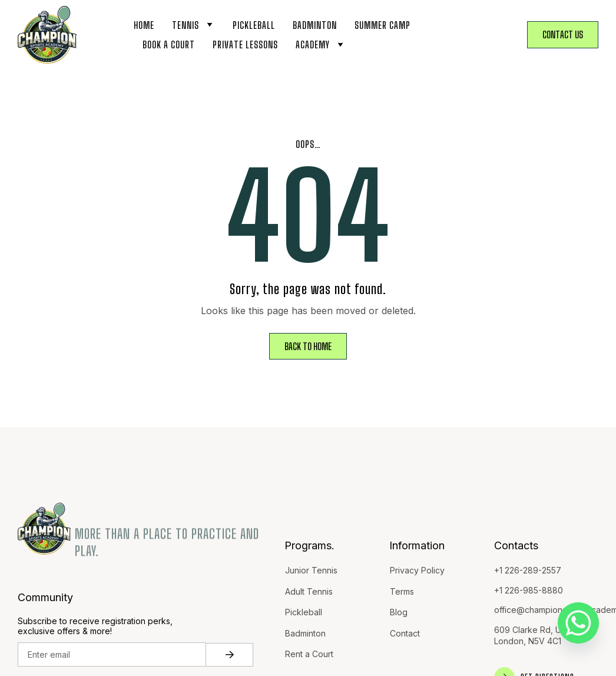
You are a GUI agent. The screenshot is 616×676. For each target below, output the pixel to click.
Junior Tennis (311, 570)
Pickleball (254, 25)
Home (144, 25)
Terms (402, 591)
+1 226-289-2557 (528, 570)
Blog (399, 612)
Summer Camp (382, 25)
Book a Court (169, 44)
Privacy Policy (417, 570)
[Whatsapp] (578, 623)
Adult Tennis (309, 591)
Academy (321, 44)
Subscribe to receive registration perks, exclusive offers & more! (95, 626)
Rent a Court (309, 654)
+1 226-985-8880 (529, 590)
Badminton (315, 25)
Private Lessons (245, 44)
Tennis (193, 25)
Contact (405, 633)
